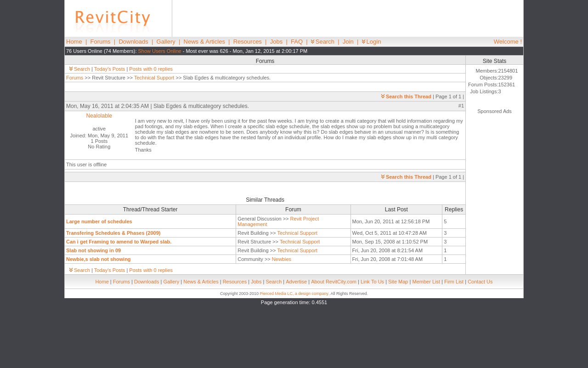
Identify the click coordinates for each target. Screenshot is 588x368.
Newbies (282, 259)
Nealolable (99, 116)
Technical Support (154, 78)
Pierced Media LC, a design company (294, 294)
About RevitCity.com (334, 282)
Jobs (276, 42)
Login (372, 42)
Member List (426, 282)
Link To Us (372, 282)
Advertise (296, 282)
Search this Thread (406, 96)
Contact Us (480, 282)
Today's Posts (110, 69)
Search (323, 42)
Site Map (398, 282)
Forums (101, 42)
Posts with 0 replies (151, 69)
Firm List (454, 282)
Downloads (133, 42)
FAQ (297, 42)
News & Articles (204, 42)
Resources (248, 42)
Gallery (166, 42)
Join (348, 42)
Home (74, 42)
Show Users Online (160, 51)
